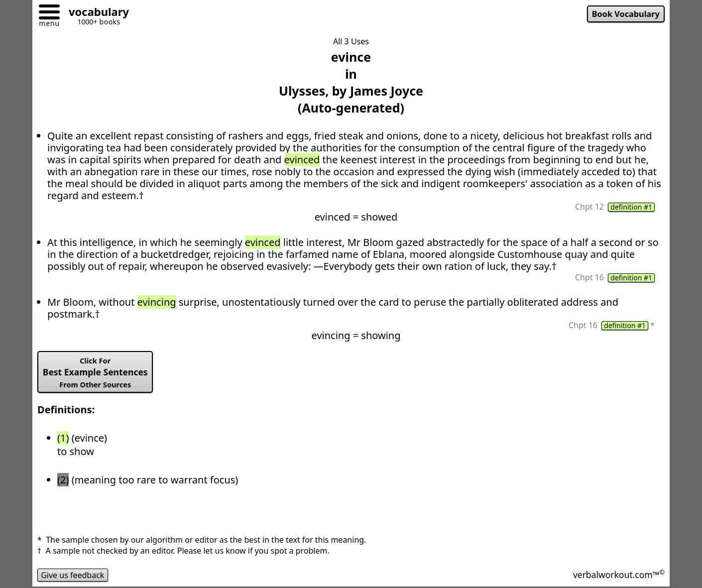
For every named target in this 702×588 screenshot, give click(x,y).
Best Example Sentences (95, 372)
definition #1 (631, 207)
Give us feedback (73, 575)
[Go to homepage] (95, 13)
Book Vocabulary (626, 14)
